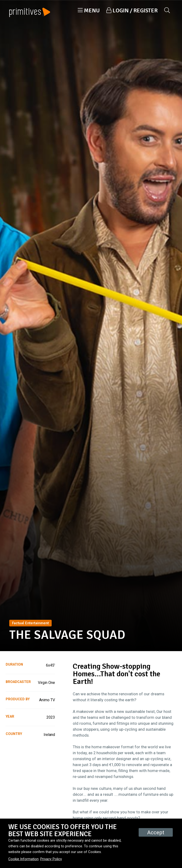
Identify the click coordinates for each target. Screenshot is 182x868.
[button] (89, 10)
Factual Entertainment (30, 623)
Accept (156, 832)
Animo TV (47, 700)
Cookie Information (23, 859)
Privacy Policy (51, 859)
